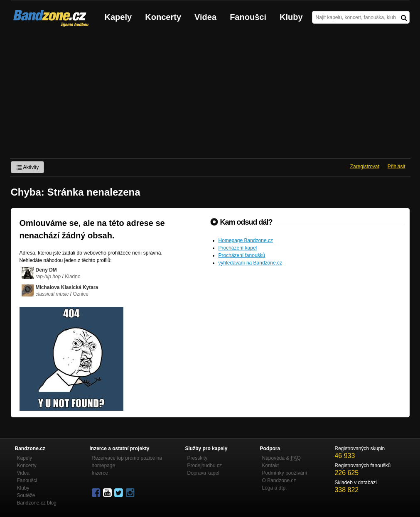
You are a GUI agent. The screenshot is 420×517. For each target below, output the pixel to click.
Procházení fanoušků (242, 255)
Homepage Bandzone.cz (246, 240)
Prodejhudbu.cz (205, 466)
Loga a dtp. (275, 488)
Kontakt (271, 466)
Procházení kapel (238, 248)
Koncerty (163, 17)
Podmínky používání (285, 473)
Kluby (291, 17)
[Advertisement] (210, 96)
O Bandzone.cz (279, 480)
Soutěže (26, 495)
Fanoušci (248, 17)
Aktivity (28, 167)
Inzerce (100, 473)
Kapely (118, 17)
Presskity (198, 458)
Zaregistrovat (365, 167)
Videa (205, 17)
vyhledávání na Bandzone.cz (250, 263)
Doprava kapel (203, 473)
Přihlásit (397, 167)
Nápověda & (281, 458)
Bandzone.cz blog (37, 503)
